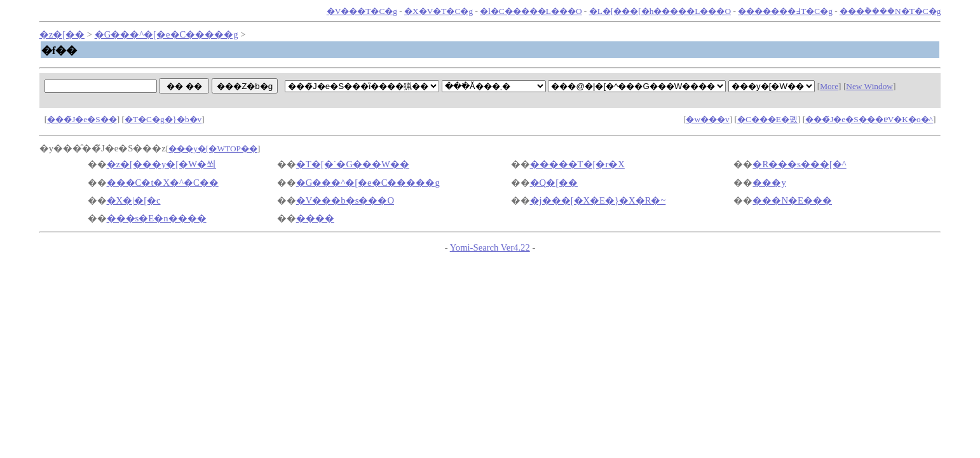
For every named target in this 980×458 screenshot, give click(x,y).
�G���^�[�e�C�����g (167, 34)
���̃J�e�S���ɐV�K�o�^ (869, 119)
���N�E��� (792, 200)
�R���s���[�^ (799, 164)
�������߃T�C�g (785, 11)
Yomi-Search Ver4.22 (490, 247)
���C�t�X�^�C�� (163, 183)
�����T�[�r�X (577, 164)
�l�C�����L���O (531, 11)
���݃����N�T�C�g (890, 11)
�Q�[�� (554, 183)
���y (769, 183)
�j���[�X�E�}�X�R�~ (598, 200)
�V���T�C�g (362, 11)
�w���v (707, 119)
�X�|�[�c (134, 200)
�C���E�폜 (767, 119)
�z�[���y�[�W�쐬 (161, 164)
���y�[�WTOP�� (213, 149)
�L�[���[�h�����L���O (660, 11)
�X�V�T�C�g (439, 11)
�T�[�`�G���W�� (353, 164)
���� (315, 218)
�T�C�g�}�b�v (163, 119)
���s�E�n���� (157, 218)
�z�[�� (62, 34)
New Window (869, 86)
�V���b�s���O (345, 200)
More (829, 86)
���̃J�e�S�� (82, 119)
